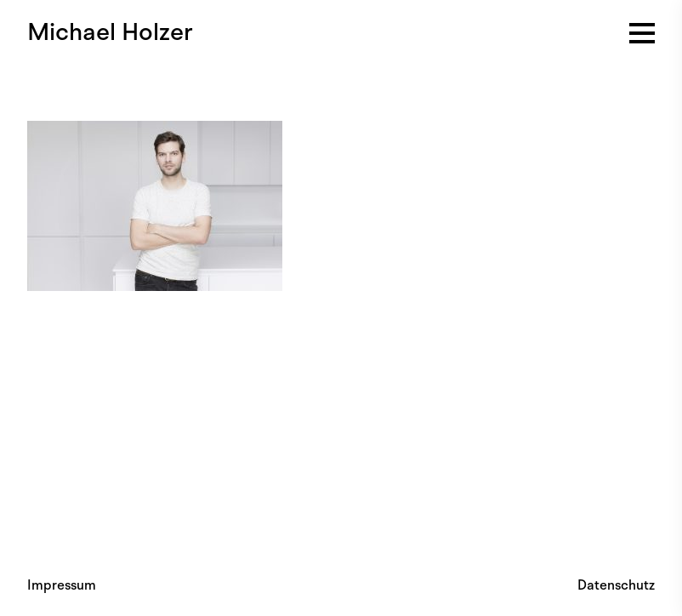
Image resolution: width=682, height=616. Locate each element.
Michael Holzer (110, 32)
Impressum (62, 585)
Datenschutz (616, 585)
